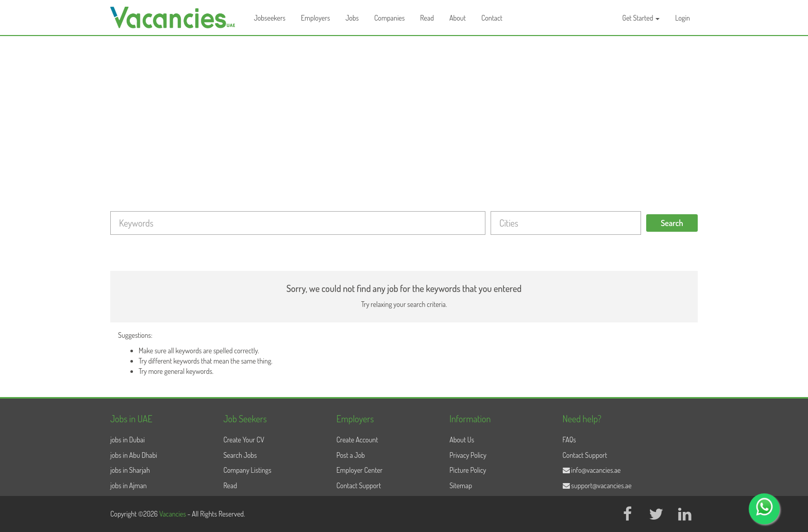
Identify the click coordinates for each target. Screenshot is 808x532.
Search (672, 223)
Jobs (352, 18)
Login (683, 18)
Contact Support (359, 485)
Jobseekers (270, 18)
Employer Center (360, 470)
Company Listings (247, 470)
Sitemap (461, 485)
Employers (316, 18)
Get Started (641, 18)
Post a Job (351, 455)
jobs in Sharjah (130, 470)
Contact (492, 18)
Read (427, 18)
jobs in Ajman (129, 485)
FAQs (569, 440)
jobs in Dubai (128, 440)
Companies (389, 18)
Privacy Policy (468, 455)
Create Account (357, 440)
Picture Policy (468, 470)
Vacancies (173, 514)
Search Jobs (240, 455)
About (458, 18)
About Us (462, 440)
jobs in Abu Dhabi (134, 455)
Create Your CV (243, 440)
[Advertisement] (404, 113)
